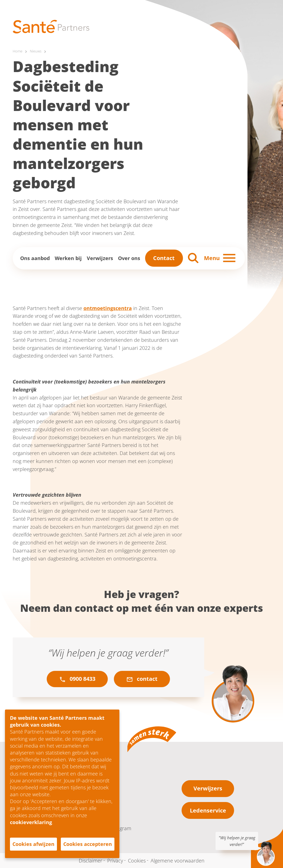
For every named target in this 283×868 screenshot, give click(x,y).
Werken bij (68, 258)
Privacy (115, 861)
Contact (164, 258)
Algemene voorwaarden (178, 861)
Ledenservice (208, 810)
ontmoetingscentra (108, 308)
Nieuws (37, 51)
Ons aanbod (35, 258)
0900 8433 (77, 679)
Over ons (129, 258)
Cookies (137, 861)
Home (18, 51)
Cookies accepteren (88, 844)
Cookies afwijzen (33, 844)
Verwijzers (100, 258)
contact (142, 679)
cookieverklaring (31, 822)
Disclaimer (91, 861)
